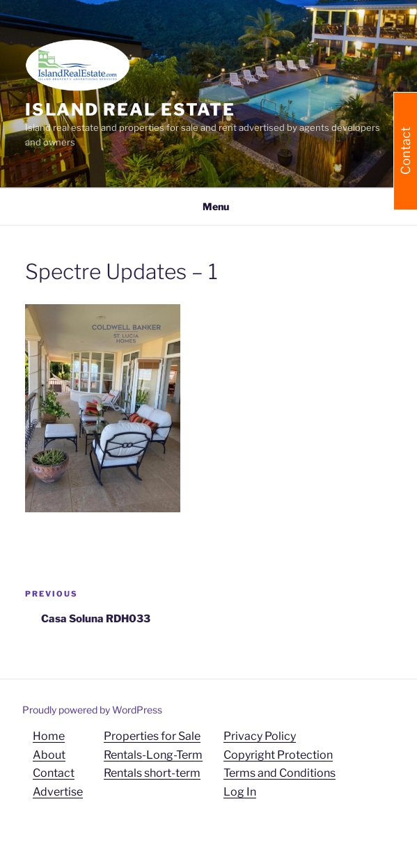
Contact (54, 773)
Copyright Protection (278, 755)
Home (49, 736)
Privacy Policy (260, 736)
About (49, 755)
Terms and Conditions (280, 773)
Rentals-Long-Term (153, 755)
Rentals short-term (152, 773)
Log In (240, 792)
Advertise (58, 792)
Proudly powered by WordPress (92, 710)
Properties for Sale (152, 736)
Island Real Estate (130, 110)
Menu (208, 206)
